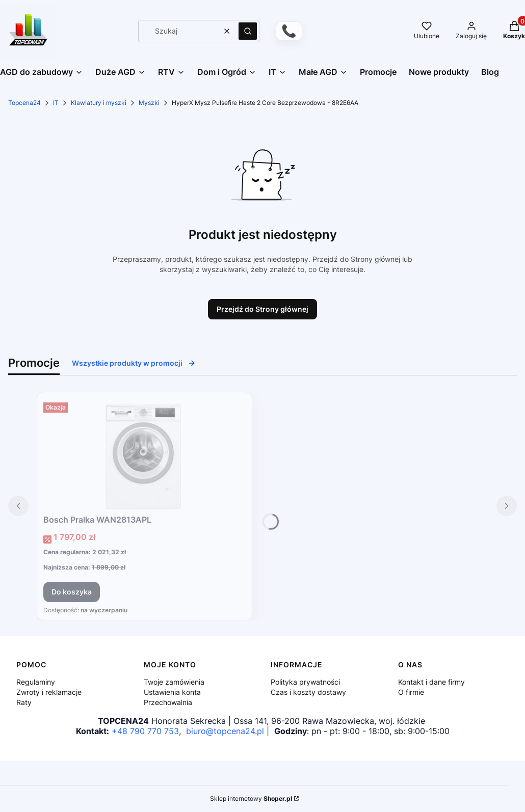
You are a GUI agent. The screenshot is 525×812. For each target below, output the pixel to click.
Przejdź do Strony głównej (262, 309)
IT (56, 103)
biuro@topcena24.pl (225, 731)
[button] (248, 31)
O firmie (411, 692)
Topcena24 (24, 103)
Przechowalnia (168, 702)
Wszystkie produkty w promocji (134, 363)
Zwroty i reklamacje (49, 692)
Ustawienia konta (172, 692)
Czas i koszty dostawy (308, 692)
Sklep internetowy (251, 799)
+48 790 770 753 (145, 731)
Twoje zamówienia (174, 682)
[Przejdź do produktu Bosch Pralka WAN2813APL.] (145, 454)
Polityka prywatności (305, 682)
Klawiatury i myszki (99, 103)
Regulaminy (36, 682)
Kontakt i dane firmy (431, 682)
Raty (24, 702)
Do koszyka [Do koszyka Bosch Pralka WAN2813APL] (72, 592)
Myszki (149, 103)
